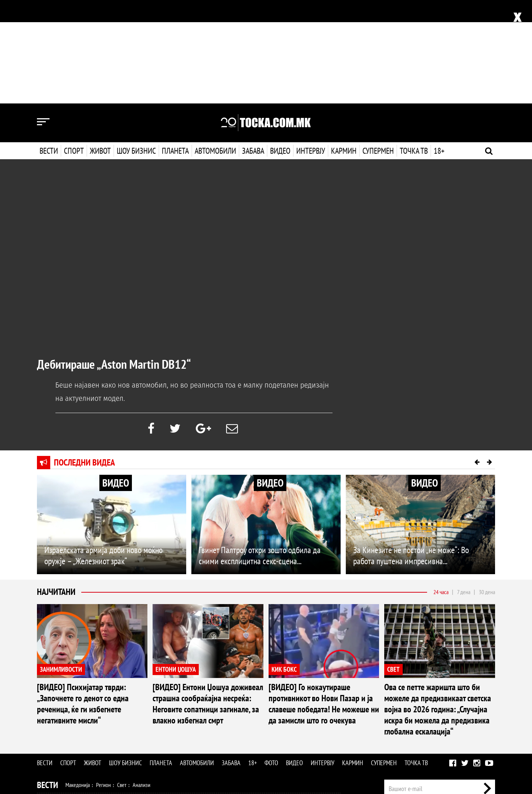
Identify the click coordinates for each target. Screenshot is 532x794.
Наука (50, 745)
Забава (253, 47)
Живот (100, 47)
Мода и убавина (107, 713)
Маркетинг (461, 708)
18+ (438, 47)
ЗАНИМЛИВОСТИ (61, 566)
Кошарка (97, 697)
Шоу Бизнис (58, 729)
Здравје (76, 713)
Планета (175, 47)
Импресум (433, 708)
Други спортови (199, 697)
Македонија (78, 681)
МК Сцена (165, 729)
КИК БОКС (284, 566)
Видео (279, 47)
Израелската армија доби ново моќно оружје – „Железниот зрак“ (103, 452)
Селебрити (138, 729)
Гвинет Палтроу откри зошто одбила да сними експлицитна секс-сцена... (260, 452)
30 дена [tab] (487, 488)
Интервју (310, 47)
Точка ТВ (413, 47)
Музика (112, 729)
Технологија (75, 745)
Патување (174, 713)
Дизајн (228, 713)
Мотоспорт (165, 697)
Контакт (487, 708)
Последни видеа (84, 359)
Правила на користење (471, 750)
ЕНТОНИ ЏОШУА (176, 566)
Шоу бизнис (136, 47)
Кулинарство (203, 713)
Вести (49, 47)
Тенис (142, 697)
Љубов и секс (143, 713)
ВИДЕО (116, 379)
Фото (271, 659)
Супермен (377, 47)
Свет (122, 681)
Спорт (74, 47)
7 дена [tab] (464, 488)
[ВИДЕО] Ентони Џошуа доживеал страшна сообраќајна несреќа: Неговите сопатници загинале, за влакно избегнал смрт (208, 600)
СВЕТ (393, 566)
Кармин (343, 47)
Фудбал (74, 697)
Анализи (141, 681)
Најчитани (56, 488)
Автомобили (215, 47)
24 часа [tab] (441, 488)
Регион (103, 681)
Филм (93, 729)
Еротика (155, 745)
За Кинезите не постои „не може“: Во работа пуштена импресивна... (411, 452)
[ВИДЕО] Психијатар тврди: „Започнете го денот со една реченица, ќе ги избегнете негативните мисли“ (83, 600)
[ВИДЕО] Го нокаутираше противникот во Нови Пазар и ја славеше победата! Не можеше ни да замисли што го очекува (324, 600)
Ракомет (121, 697)
